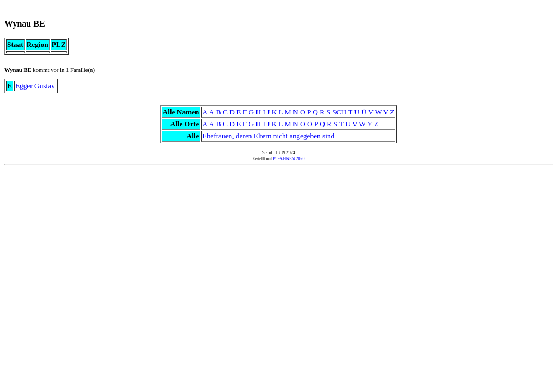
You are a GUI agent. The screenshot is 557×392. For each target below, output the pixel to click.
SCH (339, 112)
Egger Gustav (35, 86)
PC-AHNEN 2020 (289, 159)
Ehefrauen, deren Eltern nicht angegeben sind (269, 136)
